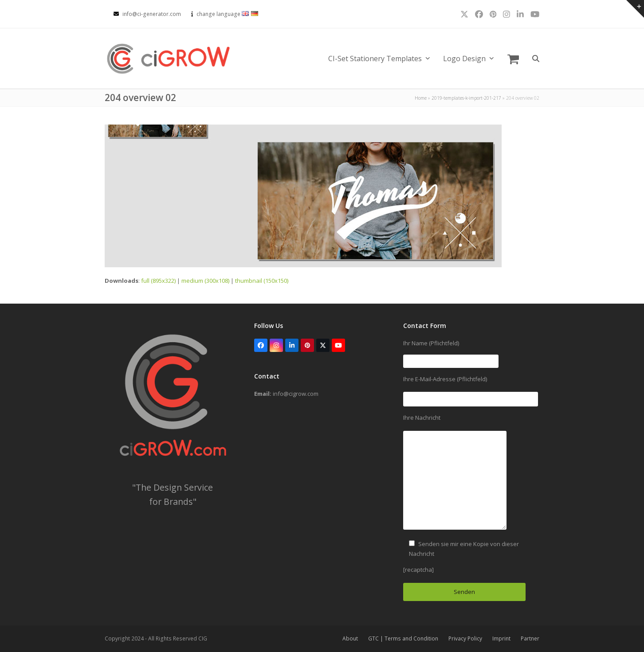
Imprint (501, 638)
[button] (513, 59)
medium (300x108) (205, 281)
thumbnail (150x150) (262, 281)
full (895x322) (158, 281)
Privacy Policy (465, 638)
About (350, 638)
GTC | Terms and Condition (403, 638)
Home (421, 98)
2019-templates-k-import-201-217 (466, 98)
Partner (530, 638)
